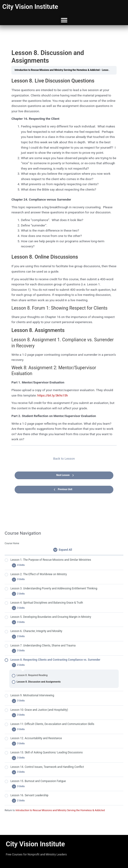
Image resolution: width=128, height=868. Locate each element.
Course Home (12, 543)
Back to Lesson (64, 458)
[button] (64, 20)
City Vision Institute (30, 7)
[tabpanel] (64, 260)
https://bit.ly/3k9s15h (53, 395)
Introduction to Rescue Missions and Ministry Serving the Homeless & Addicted (60, 810)
